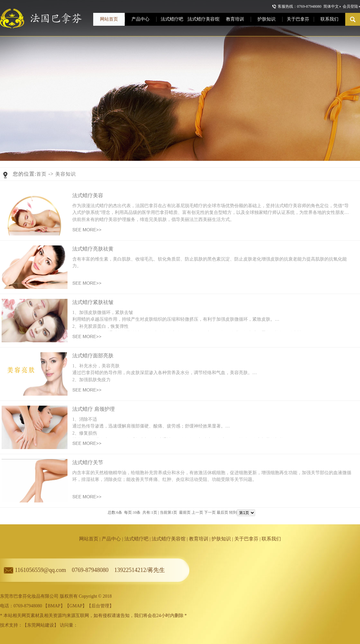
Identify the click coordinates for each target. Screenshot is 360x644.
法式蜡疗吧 (136, 539)
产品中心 (111, 539)
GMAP (76, 606)
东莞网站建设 (40, 625)
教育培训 (199, 539)
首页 (41, 174)
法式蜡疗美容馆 (169, 539)
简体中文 (331, 6)
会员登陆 (350, 6)
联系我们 (271, 539)
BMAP (54, 606)
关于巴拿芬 (246, 539)
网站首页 (89, 539)
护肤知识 (221, 539)
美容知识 (66, 174)
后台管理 (100, 606)
